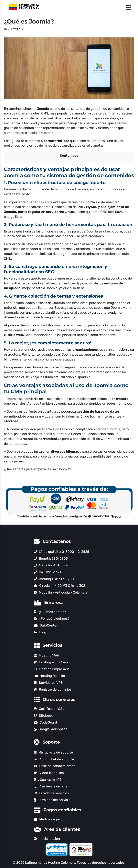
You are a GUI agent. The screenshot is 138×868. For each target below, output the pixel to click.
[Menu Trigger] (128, 7)
